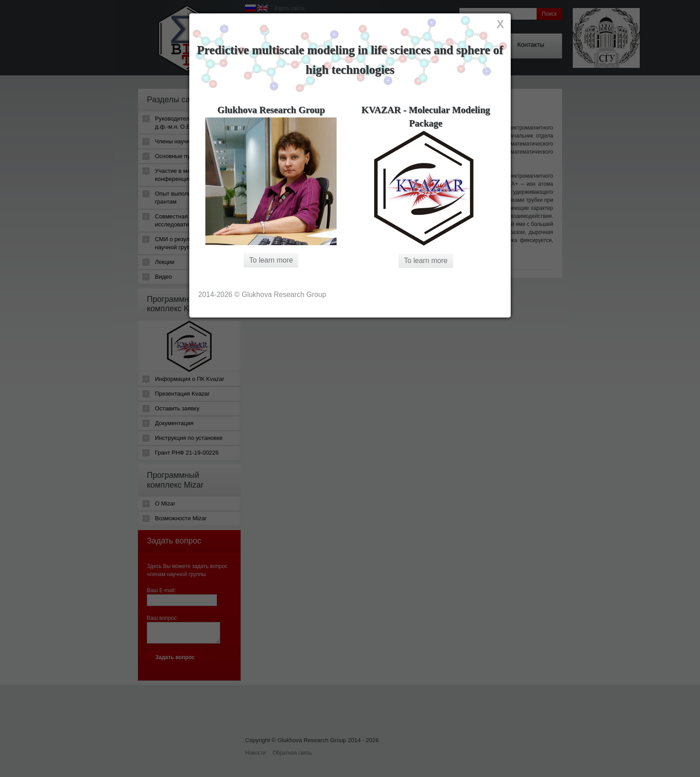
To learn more (271, 260)
